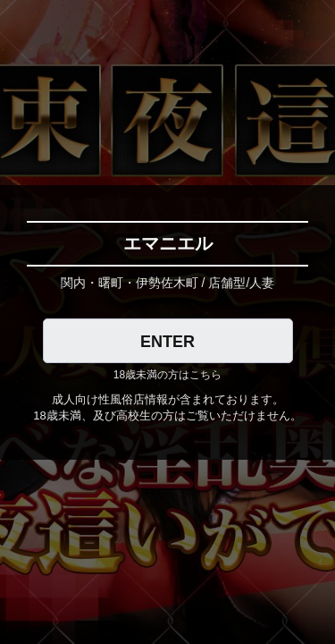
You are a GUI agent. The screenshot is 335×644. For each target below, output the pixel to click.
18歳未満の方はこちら (167, 375)
